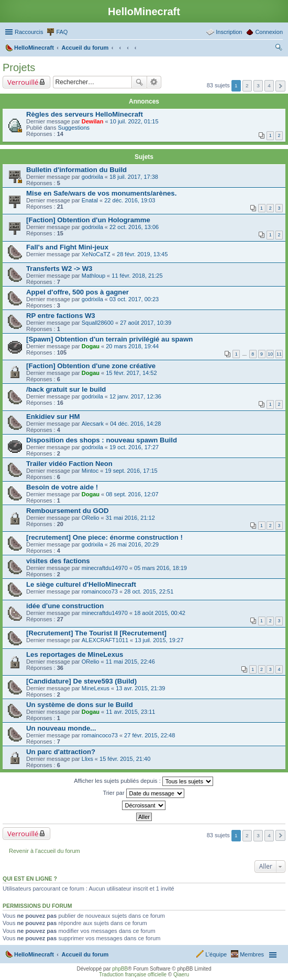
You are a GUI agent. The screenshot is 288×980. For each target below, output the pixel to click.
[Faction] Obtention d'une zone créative (91, 366)
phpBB (120, 969)
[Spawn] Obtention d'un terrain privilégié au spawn (109, 339)
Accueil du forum (85, 954)
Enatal (90, 200)
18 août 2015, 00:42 (160, 613)
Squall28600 (98, 323)
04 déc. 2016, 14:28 (135, 424)
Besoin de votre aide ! (62, 487)
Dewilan (93, 121)
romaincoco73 (100, 591)
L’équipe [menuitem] (216, 954)
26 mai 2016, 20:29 (134, 544)
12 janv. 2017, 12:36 (135, 396)
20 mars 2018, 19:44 (132, 346)
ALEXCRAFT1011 (105, 640)
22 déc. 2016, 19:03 (130, 200)
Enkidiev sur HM (53, 417)
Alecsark (93, 424)
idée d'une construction (65, 606)
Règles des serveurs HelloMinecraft (85, 114)
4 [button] (269, 86)
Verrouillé (23, 82)
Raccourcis (29, 32)
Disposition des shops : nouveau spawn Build (102, 440)
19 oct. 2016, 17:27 (134, 447)
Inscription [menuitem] (229, 32)
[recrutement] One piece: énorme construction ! (104, 537)
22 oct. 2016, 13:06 (134, 227)
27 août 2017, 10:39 (146, 323)
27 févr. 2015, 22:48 (149, 735)
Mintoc (90, 471)
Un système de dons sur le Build (80, 705)
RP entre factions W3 (61, 316)
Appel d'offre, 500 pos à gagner (77, 292)
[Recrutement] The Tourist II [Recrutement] (96, 633)
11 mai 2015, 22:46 (130, 662)
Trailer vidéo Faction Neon (69, 464)
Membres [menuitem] (252, 954)
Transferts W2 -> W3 (59, 269)
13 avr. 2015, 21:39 (140, 688)
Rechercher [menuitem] (279, 49)
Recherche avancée (154, 82)
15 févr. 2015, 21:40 (125, 759)
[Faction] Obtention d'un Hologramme (88, 220)
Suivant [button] (280, 86)
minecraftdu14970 (105, 568)
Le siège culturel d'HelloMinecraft (81, 584)
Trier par (143, 793)
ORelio (91, 518)
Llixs (87, 759)
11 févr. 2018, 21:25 (137, 276)
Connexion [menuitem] (269, 32)
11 (279, 354)
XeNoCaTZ (96, 254)
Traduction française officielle (133, 975)
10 (270, 354)
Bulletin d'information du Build (76, 170)
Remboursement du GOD (68, 511)
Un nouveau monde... (61, 728)
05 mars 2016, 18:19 (160, 568)
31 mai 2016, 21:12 (130, 518)
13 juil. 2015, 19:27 (159, 640)
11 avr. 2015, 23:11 (130, 712)
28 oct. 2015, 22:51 (149, 591)
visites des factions (58, 561)
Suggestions (74, 128)
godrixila (92, 177)
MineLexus (96, 688)
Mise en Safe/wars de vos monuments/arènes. (101, 193)
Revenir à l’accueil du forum (45, 851)
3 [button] (258, 86)
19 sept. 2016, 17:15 (131, 471)
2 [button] (247, 86)
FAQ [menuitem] (62, 32)
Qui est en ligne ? (30, 879)
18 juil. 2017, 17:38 (134, 177)
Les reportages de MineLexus (75, 654)
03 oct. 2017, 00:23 (134, 299)
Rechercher (139, 82)
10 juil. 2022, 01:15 (134, 121)
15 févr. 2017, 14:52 (131, 373)
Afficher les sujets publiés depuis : (143, 781)
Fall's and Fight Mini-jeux (67, 247)
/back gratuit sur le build (66, 389)
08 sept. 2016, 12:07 (132, 494)
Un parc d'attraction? (61, 752)
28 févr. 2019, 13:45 (142, 254)
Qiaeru (181, 975)
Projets (19, 67)
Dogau (91, 346)
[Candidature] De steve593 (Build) (81, 681)
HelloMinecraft (34, 954)
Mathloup (93, 276)
